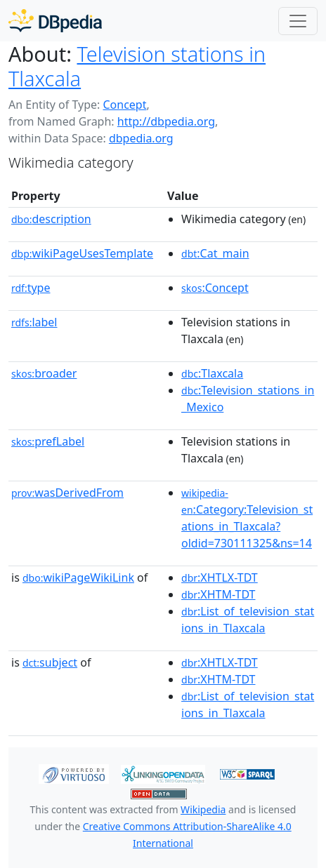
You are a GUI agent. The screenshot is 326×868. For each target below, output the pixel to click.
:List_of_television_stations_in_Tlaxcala (248, 620)
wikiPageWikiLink (78, 577)
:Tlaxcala (212, 373)
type (31, 288)
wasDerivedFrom (67, 493)
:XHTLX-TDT (220, 577)
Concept (124, 105)
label (34, 322)
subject (50, 662)
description (51, 219)
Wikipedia (203, 809)
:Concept (215, 288)
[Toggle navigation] (298, 21)
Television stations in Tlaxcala (137, 66)
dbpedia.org (141, 138)
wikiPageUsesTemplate (82, 253)
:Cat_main (215, 253)
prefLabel (48, 441)
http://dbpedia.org (166, 121)
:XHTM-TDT (218, 594)
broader (44, 373)
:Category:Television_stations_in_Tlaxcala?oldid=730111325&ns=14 (247, 519)
